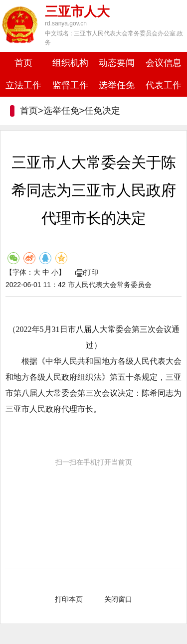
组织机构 (70, 63)
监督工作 (70, 85)
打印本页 (69, 599)
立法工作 (23, 85)
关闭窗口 (118, 599)
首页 (23, 63)
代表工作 (164, 85)
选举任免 (117, 85)
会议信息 (164, 63)
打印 (87, 272)
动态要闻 (117, 63)
